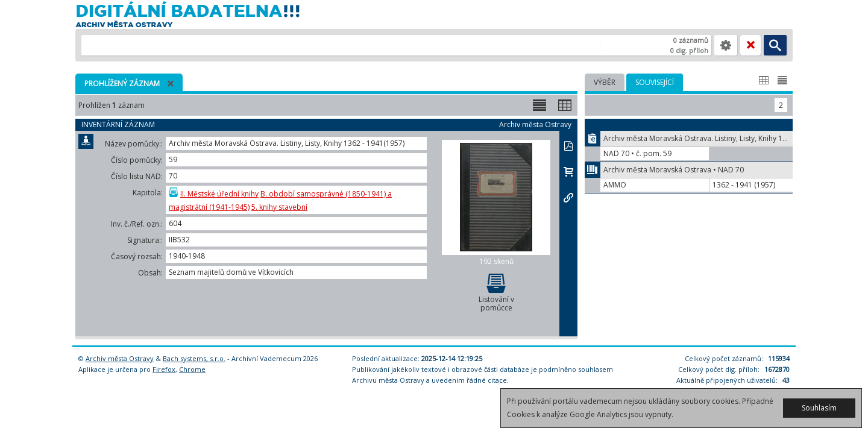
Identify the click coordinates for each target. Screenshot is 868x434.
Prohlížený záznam (122, 83)
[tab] (605, 82)
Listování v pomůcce (496, 292)
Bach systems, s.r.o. (194, 358)
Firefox (164, 369)
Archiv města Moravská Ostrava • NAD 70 (674, 170)
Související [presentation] (655, 82)
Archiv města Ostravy (120, 358)
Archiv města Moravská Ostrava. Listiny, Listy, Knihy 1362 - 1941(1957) (698, 138)
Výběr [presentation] (605, 82)
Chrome (192, 369)
